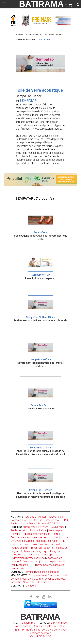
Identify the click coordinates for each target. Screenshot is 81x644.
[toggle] (4, 4)
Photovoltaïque (38, 530)
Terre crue (46, 561)
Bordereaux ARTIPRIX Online (26, 520)
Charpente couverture (36, 527)
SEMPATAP (28, 101)
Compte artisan (37, 575)
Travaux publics (50, 555)
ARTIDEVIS (60, 626)
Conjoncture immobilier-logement (29, 537)
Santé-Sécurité (44, 565)
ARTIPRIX (19, 630)
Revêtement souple (27, 39)
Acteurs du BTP (26, 565)
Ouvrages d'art (31, 561)
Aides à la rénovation (47, 541)
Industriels (34, 555)
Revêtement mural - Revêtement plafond (44, 35)
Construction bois (59, 537)
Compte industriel (57, 575)
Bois (52, 527)
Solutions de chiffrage (47, 572)
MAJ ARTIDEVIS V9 (40, 636)
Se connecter (45, 582)
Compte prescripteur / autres (27, 579)
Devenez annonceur (55, 579)
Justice (60, 527)
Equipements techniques (37, 534)
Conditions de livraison (54, 630)
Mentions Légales (43, 626)
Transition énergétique (36, 551)
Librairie (29, 572)
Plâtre (55, 534)
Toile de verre (44, 39)
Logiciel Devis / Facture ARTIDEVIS (39, 523)
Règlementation (19, 530)
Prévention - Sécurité (41, 548)
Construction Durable (22, 541)
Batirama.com (30, 623)
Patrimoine (24, 544)
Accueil (19, 35)
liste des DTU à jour (35, 517)
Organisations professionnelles (28, 558)
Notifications (33, 630)
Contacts (31, 586)
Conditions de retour (40, 633)
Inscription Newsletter (23, 582)
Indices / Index (56, 517)
